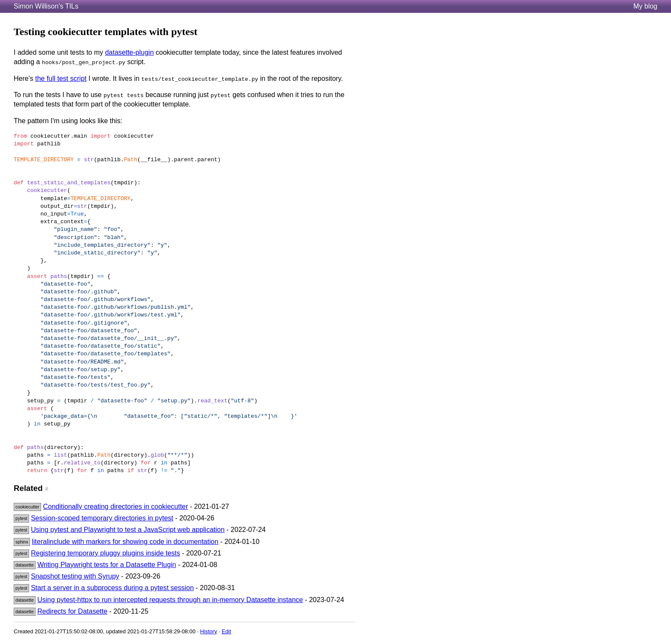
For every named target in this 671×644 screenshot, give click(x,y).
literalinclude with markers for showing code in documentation (125, 542)
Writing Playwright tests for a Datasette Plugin (107, 565)
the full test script (61, 78)
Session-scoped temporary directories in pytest (102, 518)
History (208, 631)
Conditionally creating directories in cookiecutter (115, 507)
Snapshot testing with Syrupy (75, 576)
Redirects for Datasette (72, 611)
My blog (645, 6)
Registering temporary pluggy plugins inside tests (105, 553)
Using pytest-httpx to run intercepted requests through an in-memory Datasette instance (170, 600)
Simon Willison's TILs (46, 6)
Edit (226, 631)
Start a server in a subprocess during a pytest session (112, 588)
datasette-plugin (129, 52)
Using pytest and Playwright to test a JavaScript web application (128, 530)
